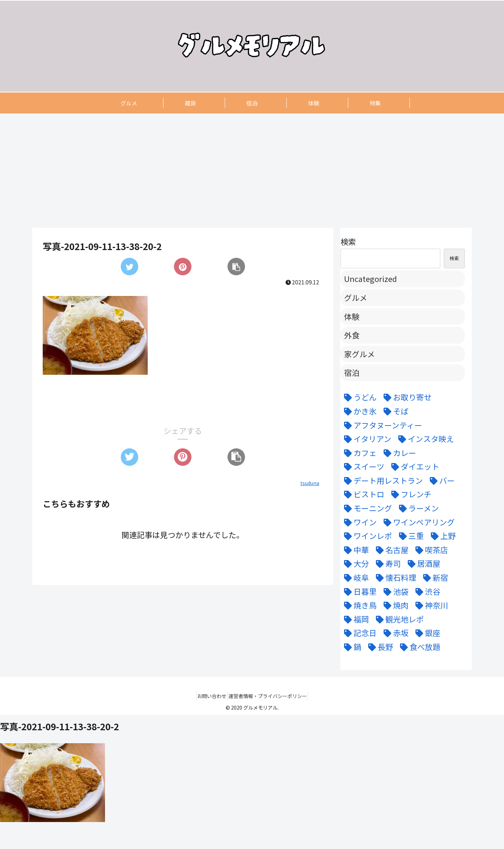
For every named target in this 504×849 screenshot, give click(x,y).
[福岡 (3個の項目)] (355, 619)
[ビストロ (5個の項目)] (362, 494)
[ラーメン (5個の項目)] (417, 508)
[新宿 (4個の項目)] (434, 578)
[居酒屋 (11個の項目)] (422, 564)
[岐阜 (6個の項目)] (355, 578)
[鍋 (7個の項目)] (351, 647)
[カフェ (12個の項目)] (359, 453)
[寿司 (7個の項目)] (387, 564)
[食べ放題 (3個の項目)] (418, 647)
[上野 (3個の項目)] (442, 536)
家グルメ (359, 354)
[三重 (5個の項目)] (410, 536)
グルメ (356, 297)
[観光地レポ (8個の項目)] (398, 619)
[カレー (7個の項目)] (398, 453)
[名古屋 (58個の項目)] (390, 550)
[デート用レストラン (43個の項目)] (382, 481)
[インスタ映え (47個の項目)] (424, 439)
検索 (348, 241)
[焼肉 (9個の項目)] (394, 605)
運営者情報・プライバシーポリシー (271, 696)
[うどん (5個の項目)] (359, 397)
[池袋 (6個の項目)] (394, 592)
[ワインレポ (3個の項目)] (366, 536)
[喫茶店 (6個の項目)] (430, 550)
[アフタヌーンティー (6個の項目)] (381, 425)
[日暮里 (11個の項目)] (359, 592)
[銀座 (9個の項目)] (426, 633)
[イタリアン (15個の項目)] (366, 439)
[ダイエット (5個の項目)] (414, 467)
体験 (352, 316)
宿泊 (352, 372)
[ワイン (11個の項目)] (359, 522)
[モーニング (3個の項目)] (366, 508)
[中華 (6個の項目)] (355, 550)
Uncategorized (370, 278)
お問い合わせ (209, 696)
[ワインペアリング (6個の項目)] (417, 522)
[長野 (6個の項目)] (379, 647)
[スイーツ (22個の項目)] (362, 467)
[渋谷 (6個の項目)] (426, 592)
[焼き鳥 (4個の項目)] (359, 605)
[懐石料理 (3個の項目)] (394, 578)
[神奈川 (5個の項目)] (430, 605)
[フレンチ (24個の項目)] (410, 494)
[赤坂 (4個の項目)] (394, 633)
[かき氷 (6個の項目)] (359, 411)
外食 (352, 335)
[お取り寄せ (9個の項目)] (406, 397)
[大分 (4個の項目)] (355, 564)
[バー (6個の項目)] (440, 481)
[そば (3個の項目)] (394, 411)
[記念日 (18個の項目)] (359, 633)
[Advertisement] (242, 170)
